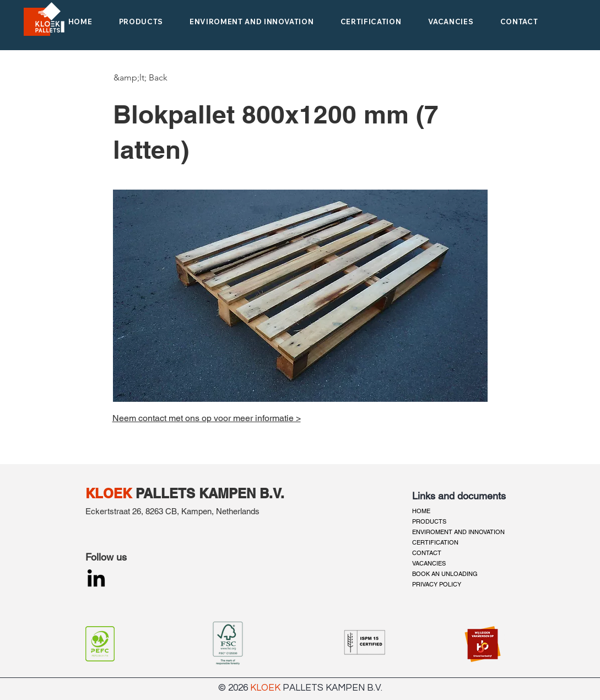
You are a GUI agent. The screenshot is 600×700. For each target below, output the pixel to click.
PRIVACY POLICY (437, 584)
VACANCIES (429, 563)
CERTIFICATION (435, 542)
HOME (421, 511)
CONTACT (427, 553)
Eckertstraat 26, (114, 511)
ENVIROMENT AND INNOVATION (458, 532)
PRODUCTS (429, 521)
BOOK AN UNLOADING (445, 574)
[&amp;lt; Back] (140, 78)
